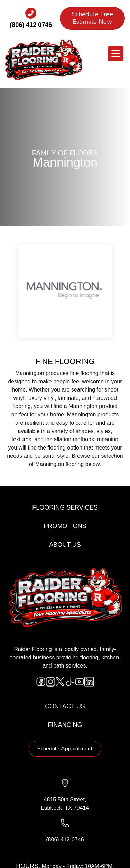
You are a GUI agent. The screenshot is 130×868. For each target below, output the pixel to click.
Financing (65, 725)
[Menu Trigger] (116, 54)
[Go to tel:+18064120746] (31, 20)
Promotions (65, 526)
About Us (65, 545)
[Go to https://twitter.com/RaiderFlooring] (60, 682)
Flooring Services (65, 507)
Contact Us (65, 706)
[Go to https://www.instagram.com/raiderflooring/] (50, 682)
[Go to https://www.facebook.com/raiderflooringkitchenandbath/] (41, 682)
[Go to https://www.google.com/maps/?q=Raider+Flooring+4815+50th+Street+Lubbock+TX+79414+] (65, 796)
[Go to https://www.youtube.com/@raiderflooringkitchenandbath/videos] (80, 682)
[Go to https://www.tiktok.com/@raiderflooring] (70, 682)
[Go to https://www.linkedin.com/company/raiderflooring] (89, 682)
